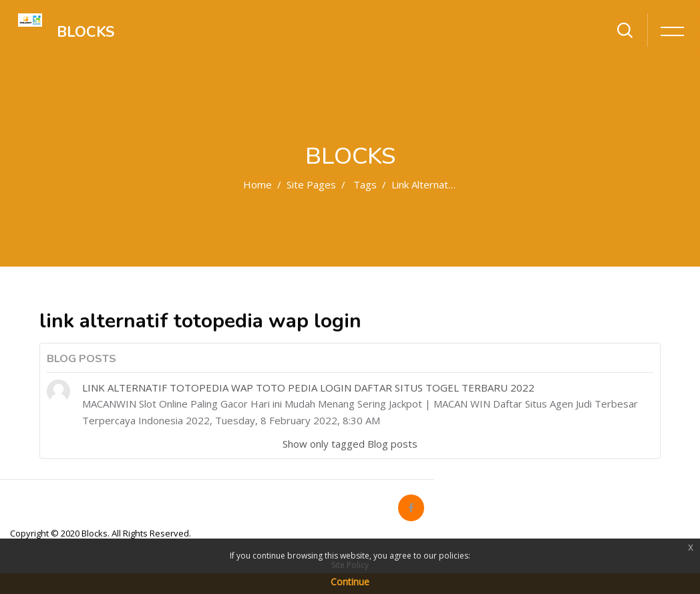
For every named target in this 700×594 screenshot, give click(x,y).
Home (257, 184)
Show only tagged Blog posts (350, 444)
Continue (350, 582)
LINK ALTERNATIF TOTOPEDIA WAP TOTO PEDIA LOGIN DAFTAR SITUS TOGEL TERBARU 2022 (308, 388)
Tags (365, 184)
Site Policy (350, 565)
